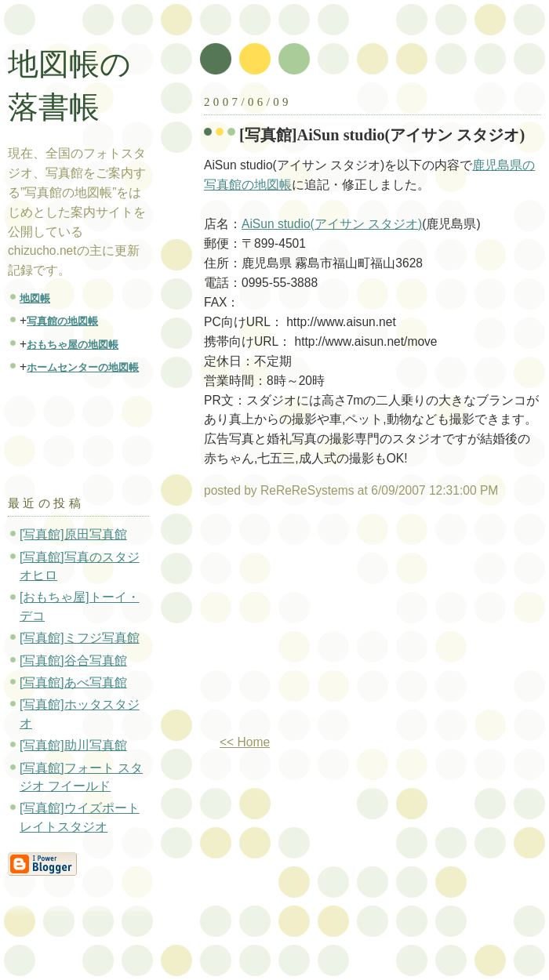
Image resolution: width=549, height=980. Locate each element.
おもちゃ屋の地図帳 (73, 345)
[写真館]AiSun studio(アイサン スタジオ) (382, 135)
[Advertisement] (89, 428)
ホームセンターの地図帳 (83, 367)
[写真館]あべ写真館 (73, 682)
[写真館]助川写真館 (73, 745)
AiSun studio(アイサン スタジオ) (332, 224)
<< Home (245, 742)
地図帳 (35, 298)
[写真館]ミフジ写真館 (80, 638)
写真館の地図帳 (62, 321)
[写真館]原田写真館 (73, 534)
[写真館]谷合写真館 (73, 661)
